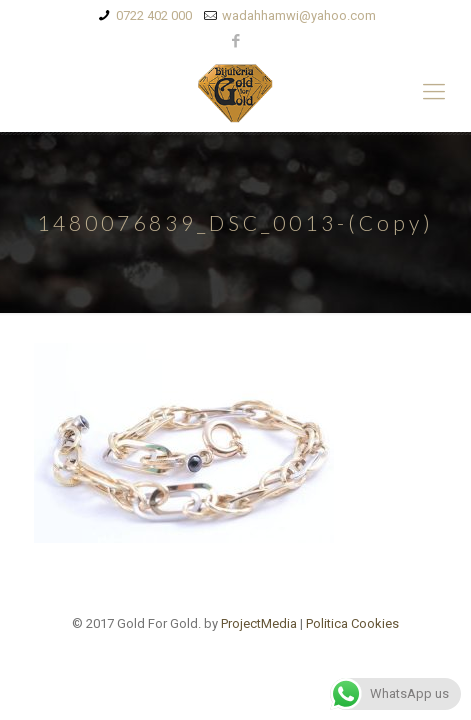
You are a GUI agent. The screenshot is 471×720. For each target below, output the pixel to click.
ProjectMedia (259, 623)
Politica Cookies (352, 623)
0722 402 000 (154, 15)
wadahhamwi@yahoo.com (299, 15)
